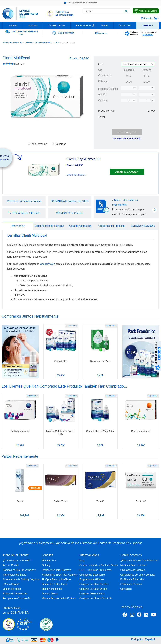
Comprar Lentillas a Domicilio (96, 598)
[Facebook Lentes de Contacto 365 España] (125, 615)
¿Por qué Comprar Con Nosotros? (139, 561)
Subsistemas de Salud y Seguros (21, 579)
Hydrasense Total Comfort (56, 570)
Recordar (59, 144)
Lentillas (12, 26)
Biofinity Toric (49, 561)
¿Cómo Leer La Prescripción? (19, 570)
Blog (82, 561)
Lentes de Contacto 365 (12, 42)
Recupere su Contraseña (16, 598)
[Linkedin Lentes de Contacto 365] (146, 615)
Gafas (105, 26)
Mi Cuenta (147, 18)
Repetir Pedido (11, 565)
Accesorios (125, 26)
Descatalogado (127, 132)
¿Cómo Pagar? (11, 584)
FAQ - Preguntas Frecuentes (95, 570)
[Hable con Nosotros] (146, 11)
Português (137, 639)
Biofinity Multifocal (52, 589)
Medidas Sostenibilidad (133, 565)
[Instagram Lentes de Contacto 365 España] (132, 615)
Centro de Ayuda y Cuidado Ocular (99, 565)
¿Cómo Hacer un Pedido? (17, 561)
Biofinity (46, 565)
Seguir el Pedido (12, 589)
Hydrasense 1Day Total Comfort (59, 575)
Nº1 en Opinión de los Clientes (80, 3)
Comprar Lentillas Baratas (94, 584)
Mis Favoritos (37, 144)
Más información (76, 175)
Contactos (126, 589)
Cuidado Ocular (56, 26)
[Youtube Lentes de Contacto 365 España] (154, 615)
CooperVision (48, 264)
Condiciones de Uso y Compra (137, 575)
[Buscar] (126, 11)
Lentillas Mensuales (43, 42)
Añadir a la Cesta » (127, 172)
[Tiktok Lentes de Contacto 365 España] (139, 616)
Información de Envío (14, 575)
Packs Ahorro (83, 26)
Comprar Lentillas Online (93, 589)
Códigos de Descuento (92, 575)
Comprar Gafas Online (92, 594)
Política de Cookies (131, 584)
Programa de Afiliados (92, 579)
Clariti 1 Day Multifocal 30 (83, 159)
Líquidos (32, 26)
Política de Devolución (15, 594)
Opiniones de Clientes (133, 570)
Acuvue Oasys (50, 594)
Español (150, 639)
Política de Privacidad (132, 579)
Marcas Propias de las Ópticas (59, 598)
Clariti (57, 42)
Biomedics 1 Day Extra (54, 584)
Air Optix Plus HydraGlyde (56, 579)
